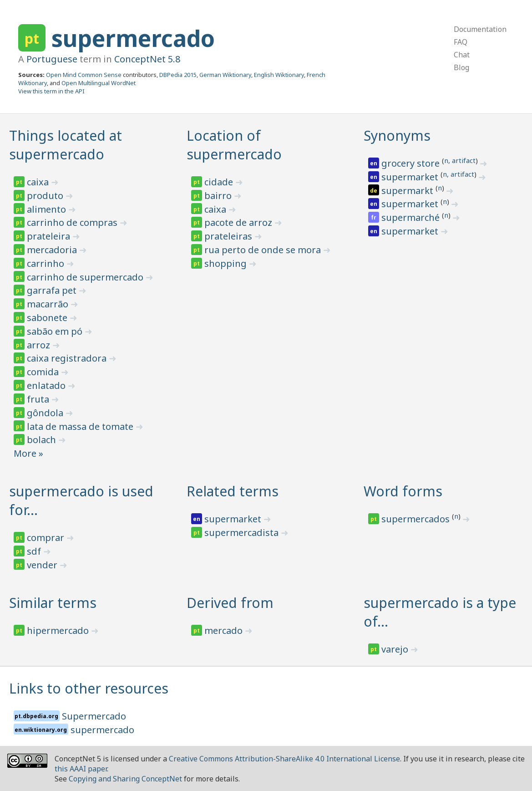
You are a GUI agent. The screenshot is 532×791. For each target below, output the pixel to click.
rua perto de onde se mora (264, 250)
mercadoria (53, 250)
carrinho (47, 263)
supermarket (411, 177)
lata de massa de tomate (81, 426)
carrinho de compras (73, 222)
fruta (39, 399)
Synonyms (397, 135)
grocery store (412, 163)
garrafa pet (53, 290)
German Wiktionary (225, 75)
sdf (35, 551)
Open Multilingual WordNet (99, 83)
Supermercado (94, 716)
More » (28, 453)
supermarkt (408, 191)
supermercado (133, 38)
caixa (39, 182)
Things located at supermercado (66, 145)
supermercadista (243, 533)
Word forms (403, 491)
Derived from (230, 603)
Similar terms (53, 603)
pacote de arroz (239, 222)
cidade (220, 182)
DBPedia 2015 (178, 75)
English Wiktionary (279, 75)
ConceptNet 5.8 (147, 59)
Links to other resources (89, 688)
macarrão (49, 304)
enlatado (47, 385)
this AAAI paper (81, 769)
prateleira (50, 236)
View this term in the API (51, 91)
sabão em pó (56, 331)
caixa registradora (68, 358)
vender (43, 565)
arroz (40, 345)
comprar (47, 538)
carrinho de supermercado (86, 277)
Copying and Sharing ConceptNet (125, 779)
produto (46, 196)
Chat (462, 55)
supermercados (417, 519)
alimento (48, 209)
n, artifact (460, 160)
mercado (225, 630)
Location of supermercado (234, 145)
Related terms (233, 491)
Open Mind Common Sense (84, 75)
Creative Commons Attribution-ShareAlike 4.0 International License (284, 759)
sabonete (48, 318)
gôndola (46, 413)
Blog (461, 67)
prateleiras (229, 236)
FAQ (461, 42)
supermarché (412, 217)
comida (44, 372)
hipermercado (59, 630)
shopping (227, 263)
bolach (43, 440)
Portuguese (52, 59)
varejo (396, 649)
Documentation (480, 29)
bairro (219, 196)
